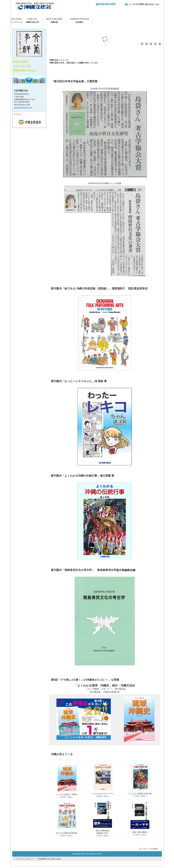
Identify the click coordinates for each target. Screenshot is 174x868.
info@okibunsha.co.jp (23, 107)
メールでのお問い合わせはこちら (144, 4)
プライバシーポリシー (25, 859)
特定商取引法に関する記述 (49, 859)
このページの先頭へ (149, 849)
